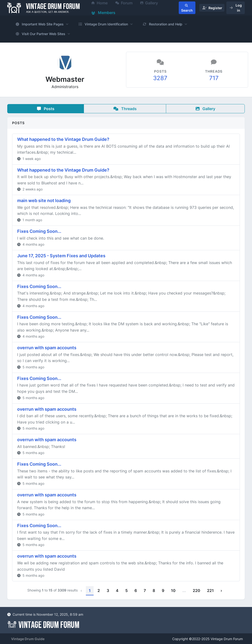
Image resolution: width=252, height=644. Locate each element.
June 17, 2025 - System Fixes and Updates (61, 256)
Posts (46, 109)
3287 (160, 78)
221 (210, 591)
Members (103, 13)
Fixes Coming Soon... (39, 231)
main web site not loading (44, 201)
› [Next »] (221, 591)
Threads (125, 109)
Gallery (205, 109)
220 (196, 591)
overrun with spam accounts (47, 348)
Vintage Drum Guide (28, 639)
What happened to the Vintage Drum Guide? (63, 139)
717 (214, 78)
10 (173, 591)
